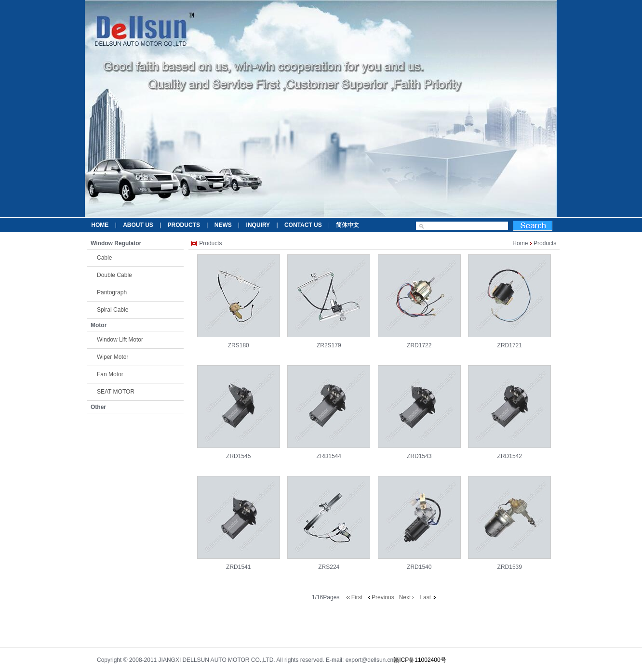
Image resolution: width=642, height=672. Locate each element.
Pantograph (112, 292)
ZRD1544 (329, 456)
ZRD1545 (238, 456)
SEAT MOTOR (116, 392)
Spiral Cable (113, 310)
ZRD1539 (510, 567)
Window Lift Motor (120, 340)
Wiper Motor (113, 357)
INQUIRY (258, 225)
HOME (100, 225)
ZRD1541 (238, 567)
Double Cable (114, 275)
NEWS (223, 225)
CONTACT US (303, 225)
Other (98, 407)
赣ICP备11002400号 (420, 660)
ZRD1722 (419, 345)
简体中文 (348, 225)
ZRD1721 (510, 345)
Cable (104, 258)
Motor (99, 325)
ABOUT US (138, 225)
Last (425, 597)
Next (405, 597)
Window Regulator (116, 243)
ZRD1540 (419, 567)
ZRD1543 (419, 456)
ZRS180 (239, 345)
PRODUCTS (184, 225)
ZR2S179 (329, 345)
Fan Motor (110, 374)
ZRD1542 (510, 456)
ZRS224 (329, 567)
